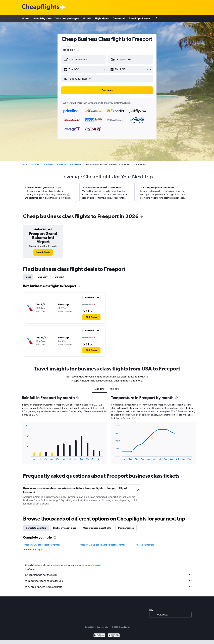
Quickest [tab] (59, 277)
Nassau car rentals (145, 545)
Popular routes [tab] (126, 528)
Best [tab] (28, 277)
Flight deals (102, 18)
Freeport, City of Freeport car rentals (42, 545)
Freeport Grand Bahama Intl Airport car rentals (103, 545)
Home (25, 18)
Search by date (42, 18)
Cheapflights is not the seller (109, 575)
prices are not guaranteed (90, 565)
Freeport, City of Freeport (70, 164)
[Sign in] (156, 18)
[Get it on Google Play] (99, 636)
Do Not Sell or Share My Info (96, 627)
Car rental (119, 18)
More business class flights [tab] (97, 528)
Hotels (87, 18)
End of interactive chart (24, 457)
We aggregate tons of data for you (109, 581)
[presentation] (141, 216)
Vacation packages (67, 18)
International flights (33, 549)
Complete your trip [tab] (36, 528)
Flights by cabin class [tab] (65, 528)
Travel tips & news (139, 18)
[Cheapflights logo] (40, 7)
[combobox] (70, 50)
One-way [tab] (43, 277)
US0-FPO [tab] (100, 389)
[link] (43, 252)
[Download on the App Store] (114, 636)
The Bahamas (50, 164)
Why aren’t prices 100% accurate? (109, 587)
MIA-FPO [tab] (115, 389)
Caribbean (36, 164)
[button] (82, 69)
